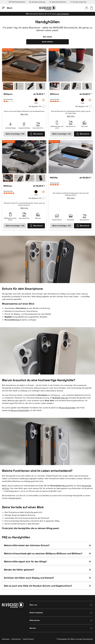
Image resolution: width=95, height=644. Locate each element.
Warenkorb (36, 134)
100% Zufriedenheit (17, 2)
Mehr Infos (24, 114)
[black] (36, 100)
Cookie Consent (28, 639)
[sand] (43, 100)
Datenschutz (16, 639)
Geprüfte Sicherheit (58, 2)
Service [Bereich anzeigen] (33, 628)
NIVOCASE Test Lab (60, 398)
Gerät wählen (48, 42)
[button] (47, 545)
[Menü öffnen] (7, 8)
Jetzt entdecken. (63, 14)
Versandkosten (88, 639)
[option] (24, 65)
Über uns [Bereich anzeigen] (33, 605)
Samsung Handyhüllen (20, 410)
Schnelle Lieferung (37, 2)
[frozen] (40, 100)
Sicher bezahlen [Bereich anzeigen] (36, 613)
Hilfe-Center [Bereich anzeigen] (35, 620)
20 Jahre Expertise (78, 2)
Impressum (6, 639)
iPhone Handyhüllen (67, 408)
